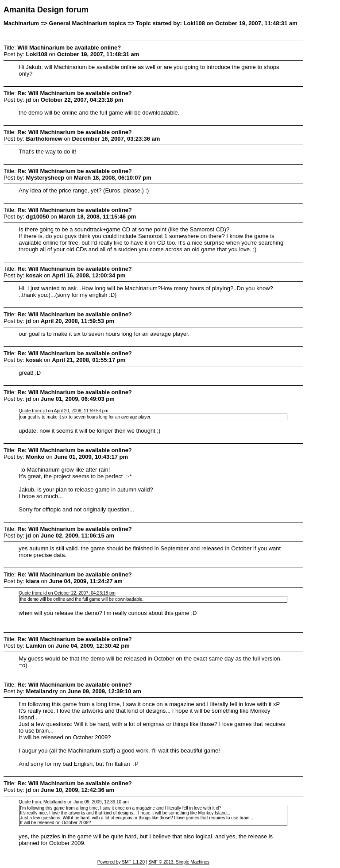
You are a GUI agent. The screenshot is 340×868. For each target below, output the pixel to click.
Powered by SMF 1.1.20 (121, 862)
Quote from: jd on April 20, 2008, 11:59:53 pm (63, 411)
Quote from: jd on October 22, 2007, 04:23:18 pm (67, 593)
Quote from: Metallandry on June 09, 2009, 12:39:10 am (74, 802)
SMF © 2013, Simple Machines (179, 862)
